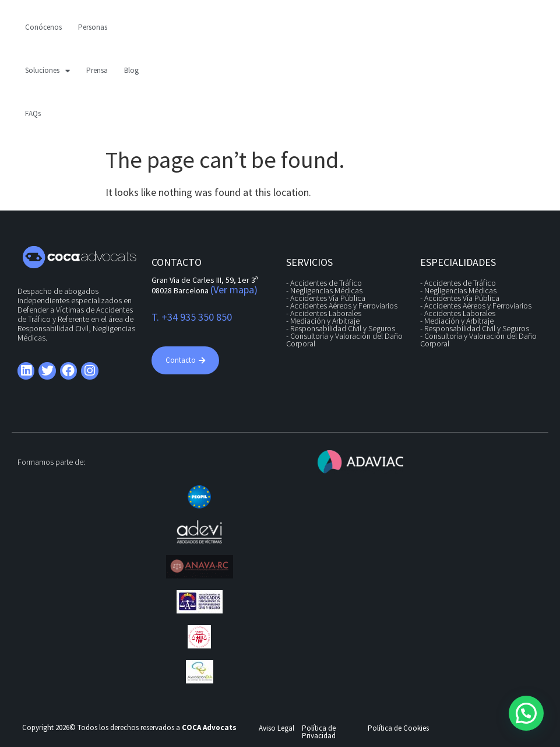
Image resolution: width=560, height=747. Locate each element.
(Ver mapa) (234, 290)
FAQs (33, 113)
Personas (93, 27)
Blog (131, 70)
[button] (526, 713)
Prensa (97, 70)
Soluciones (47, 71)
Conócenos (43, 27)
